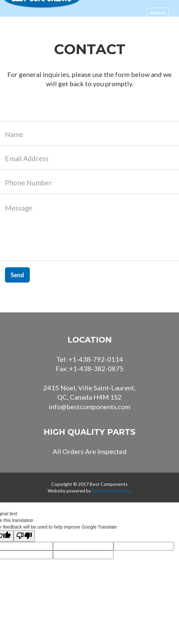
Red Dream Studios (112, 491)
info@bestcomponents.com (89, 407)
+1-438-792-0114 (96, 359)
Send (17, 275)
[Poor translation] (24, 536)
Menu (160, 15)
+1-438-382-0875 (96, 368)
